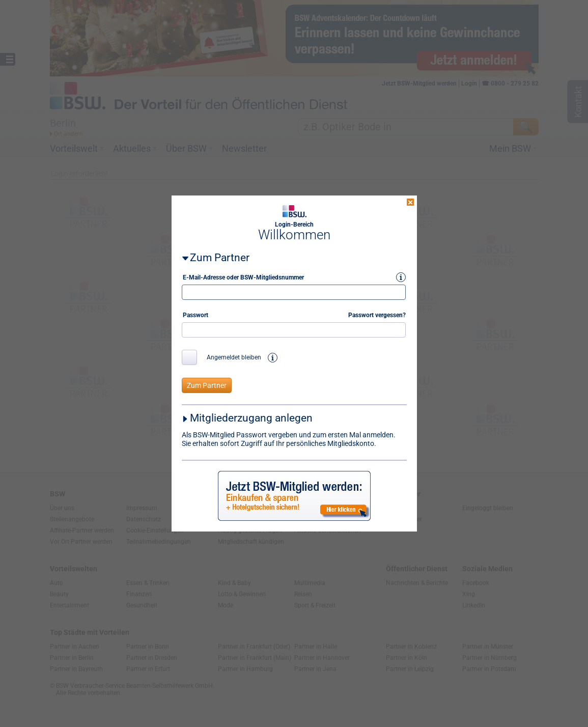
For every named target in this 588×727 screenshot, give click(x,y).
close (410, 192)
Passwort (195, 305)
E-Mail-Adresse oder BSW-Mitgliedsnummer (243, 267)
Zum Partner (220, 247)
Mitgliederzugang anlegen (251, 408)
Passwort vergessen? (377, 305)
